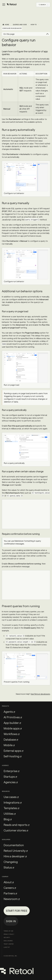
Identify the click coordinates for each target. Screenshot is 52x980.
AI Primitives (13, 717)
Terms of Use (8, 931)
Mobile (9, 745)
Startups (10, 777)
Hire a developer (15, 856)
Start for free (17, 911)
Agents (9, 712)
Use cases (11, 797)
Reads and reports (16, 825)
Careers (10, 888)
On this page (9, 34)
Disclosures (8, 941)
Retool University (16, 851)
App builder (12, 723)
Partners (10, 893)
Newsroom (12, 899)
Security (7, 937)
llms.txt (7, 947)
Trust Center (9, 944)
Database (11, 740)
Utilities (10, 814)
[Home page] (6, 25)
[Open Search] (44, 5)
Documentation (14, 845)
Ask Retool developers (40, 694)
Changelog (11, 862)
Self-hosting (13, 756)
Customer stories (16, 830)
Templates (11, 808)
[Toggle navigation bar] (9, 5)
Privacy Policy (9, 934)
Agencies (11, 782)
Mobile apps (13, 728)
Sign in (11, 921)
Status (9, 867)
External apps (13, 751)
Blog (8, 819)
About (9, 882)
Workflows (12, 734)
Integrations (13, 802)
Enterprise (11, 771)
